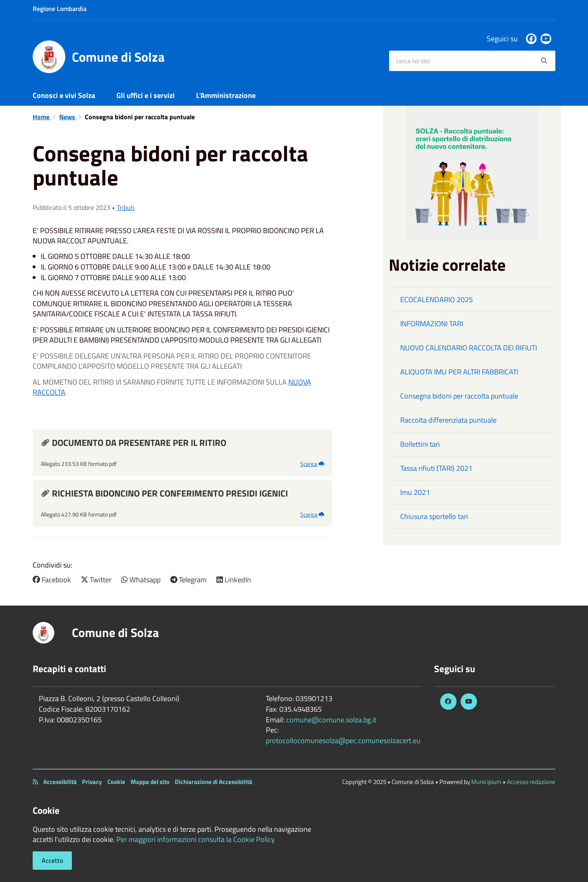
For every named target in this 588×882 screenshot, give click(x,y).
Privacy (92, 782)
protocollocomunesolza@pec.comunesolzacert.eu (343, 741)
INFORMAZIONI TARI (432, 324)
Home (42, 117)
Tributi (126, 207)
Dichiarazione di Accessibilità (214, 782)
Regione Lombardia (60, 9)
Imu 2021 (415, 492)
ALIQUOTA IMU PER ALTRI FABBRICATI (459, 372)
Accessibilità (60, 782)
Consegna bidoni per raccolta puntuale (459, 396)
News (68, 117)
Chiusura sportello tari (434, 516)
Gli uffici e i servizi (146, 95)
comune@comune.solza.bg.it (331, 720)
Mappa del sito (150, 782)
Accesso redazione (531, 782)
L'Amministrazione (226, 95)
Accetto (52, 860)
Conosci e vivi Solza (64, 95)
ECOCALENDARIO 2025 (437, 300)
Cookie (116, 782)
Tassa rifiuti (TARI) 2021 (436, 468)
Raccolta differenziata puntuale (448, 420)
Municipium (486, 782)
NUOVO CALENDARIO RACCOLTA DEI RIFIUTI (469, 348)
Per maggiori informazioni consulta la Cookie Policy (196, 839)
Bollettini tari (420, 444)
